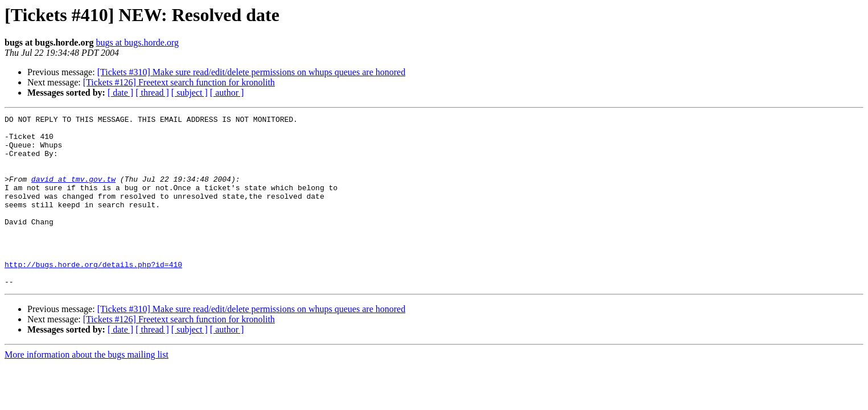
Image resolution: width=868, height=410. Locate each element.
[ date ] (120, 93)
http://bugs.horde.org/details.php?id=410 (93, 295)
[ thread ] (152, 93)
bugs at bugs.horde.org (137, 42)
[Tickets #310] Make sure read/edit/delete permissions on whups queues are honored (252, 72)
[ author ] (227, 93)
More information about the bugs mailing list (87, 389)
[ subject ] (190, 93)
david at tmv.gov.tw (73, 192)
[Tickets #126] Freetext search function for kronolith (179, 82)
